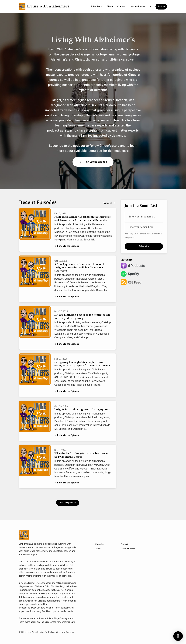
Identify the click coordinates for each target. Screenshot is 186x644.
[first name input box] (144, 217)
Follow (161, 6)
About (110, 6)
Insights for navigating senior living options (82, 409)
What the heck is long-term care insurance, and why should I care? (81, 455)
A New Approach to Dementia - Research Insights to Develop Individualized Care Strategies (79, 268)
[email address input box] (144, 227)
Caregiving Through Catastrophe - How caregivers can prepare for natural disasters (82, 364)
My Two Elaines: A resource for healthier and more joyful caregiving (82, 316)
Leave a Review (138, 6)
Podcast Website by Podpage (61, 632)
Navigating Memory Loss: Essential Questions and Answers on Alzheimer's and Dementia (83, 218)
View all (110, 203)
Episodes (96, 6)
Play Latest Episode (93, 162)
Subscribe (144, 246)
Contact (121, 6)
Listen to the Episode (67, 246)
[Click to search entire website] (150, 7)
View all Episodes (68, 503)
